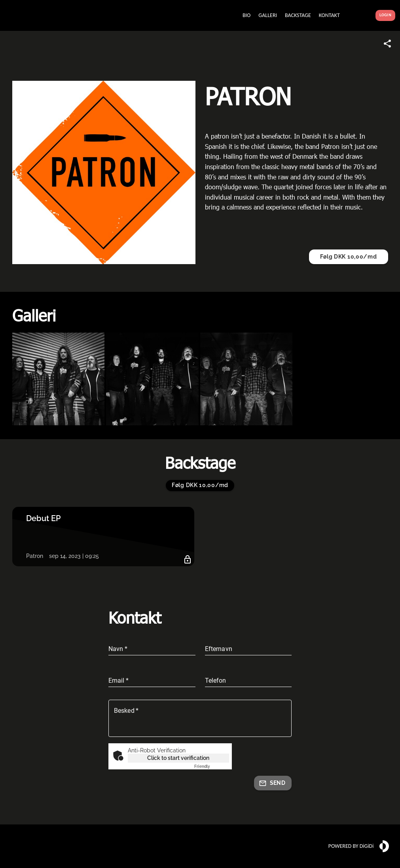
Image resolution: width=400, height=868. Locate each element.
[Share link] (387, 44)
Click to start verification (178, 758)
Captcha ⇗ (212, 766)
